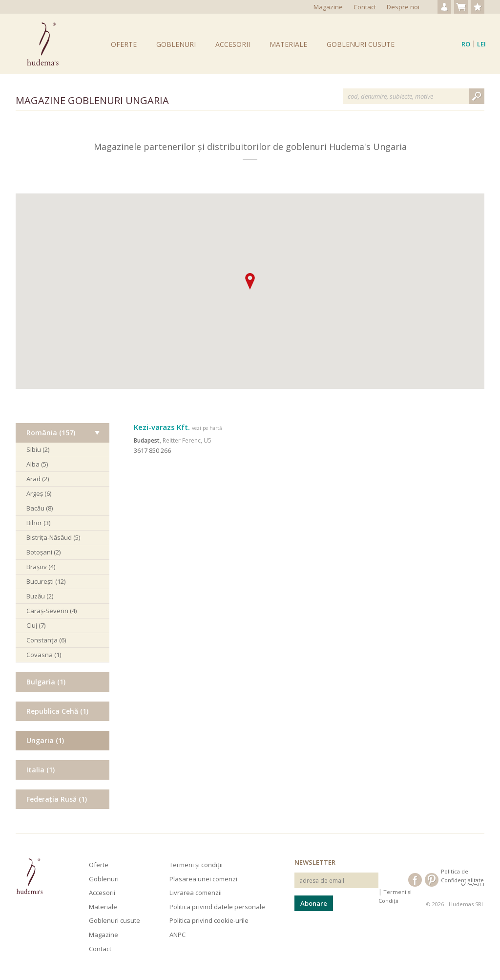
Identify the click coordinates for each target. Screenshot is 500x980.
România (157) (51, 433)
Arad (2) (38, 479)
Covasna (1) (44, 655)
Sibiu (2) (38, 449)
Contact (365, 7)
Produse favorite (478, 7)
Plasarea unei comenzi (203, 879)
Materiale (288, 44)
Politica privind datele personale (217, 907)
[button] (250, 281)
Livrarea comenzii (196, 893)
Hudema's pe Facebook (415, 880)
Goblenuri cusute (361, 44)
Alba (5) (37, 464)
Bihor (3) (38, 523)
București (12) (46, 581)
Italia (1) (41, 770)
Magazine (328, 7)
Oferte (124, 44)
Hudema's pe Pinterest (432, 880)
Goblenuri (176, 44)
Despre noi (403, 7)
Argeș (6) (39, 493)
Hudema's (29, 876)
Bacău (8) (40, 508)
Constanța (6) (46, 640)
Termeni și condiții (196, 865)
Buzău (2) (40, 596)
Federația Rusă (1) (57, 799)
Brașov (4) (41, 567)
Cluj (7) (36, 625)
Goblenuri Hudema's (43, 44)
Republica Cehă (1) (57, 711)
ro (466, 44)
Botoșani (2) (43, 552)
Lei (481, 44)
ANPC (177, 935)
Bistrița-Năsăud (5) (53, 537)
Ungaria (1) (45, 740)
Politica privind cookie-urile (209, 920)
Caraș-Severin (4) (52, 611)
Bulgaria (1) (46, 682)
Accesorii (233, 44)
